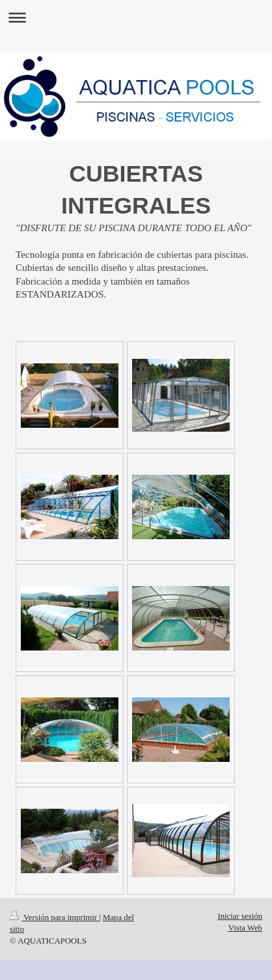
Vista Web (245, 928)
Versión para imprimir (54, 917)
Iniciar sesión (240, 916)
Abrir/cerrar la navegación (136, 17)
